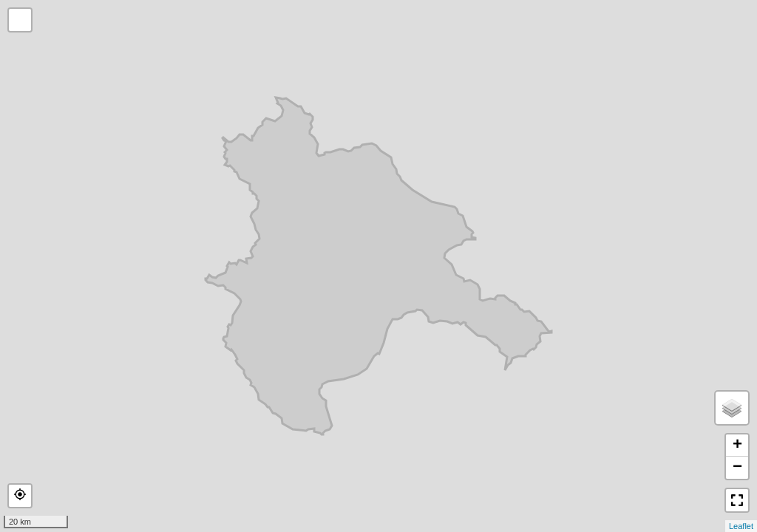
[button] (20, 496)
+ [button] (737, 446)
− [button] (737, 468)
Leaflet (741, 526)
